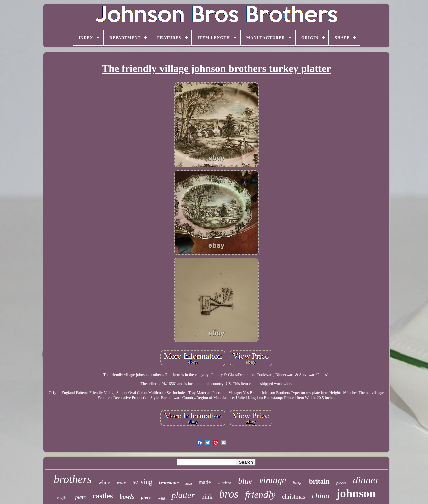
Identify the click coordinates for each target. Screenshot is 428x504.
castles (102, 496)
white (104, 482)
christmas (293, 497)
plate (80, 497)
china (320, 496)
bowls (127, 496)
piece (146, 497)
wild (162, 498)
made (205, 482)
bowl (188, 484)
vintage (272, 480)
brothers (73, 479)
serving (143, 482)
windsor (224, 483)
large (297, 483)
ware (121, 483)
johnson (356, 493)
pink (207, 496)
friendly (260, 495)
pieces (341, 483)
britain (319, 481)
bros (229, 494)
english (63, 498)
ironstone (169, 483)
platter (183, 495)
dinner (366, 480)
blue (245, 481)
